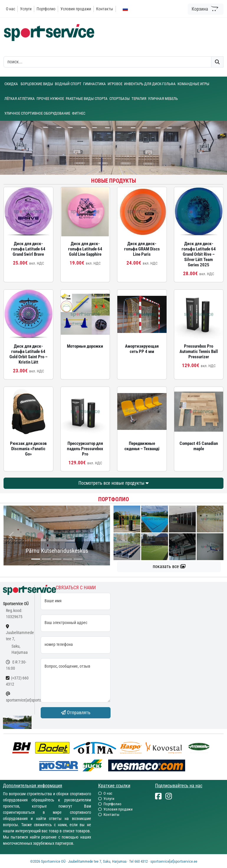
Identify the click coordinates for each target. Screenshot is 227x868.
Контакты (105, 9)
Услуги (26, 9)
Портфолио (46, 9)
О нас (10, 9)
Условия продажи (76, 9)
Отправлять (76, 713)
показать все (169, 566)
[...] (36, 559)
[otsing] (107, 62)
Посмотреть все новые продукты (113, 483)
